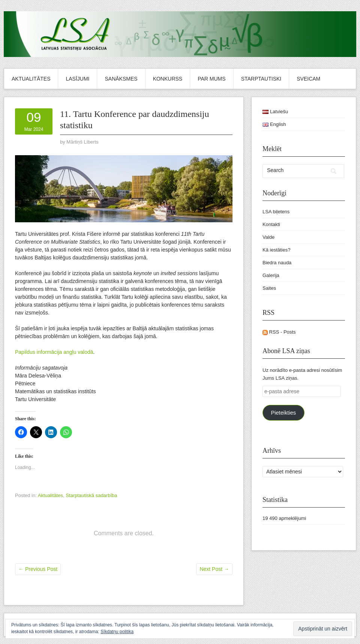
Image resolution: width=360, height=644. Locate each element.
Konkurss (168, 79)
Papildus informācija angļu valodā (54, 352)
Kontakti (271, 224)
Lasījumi (77, 79)
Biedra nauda (277, 263)
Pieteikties (283, 413)
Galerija (271, 275)
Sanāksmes (121, 79)
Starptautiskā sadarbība (91, 495)
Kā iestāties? (276, 250)
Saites (269, 288)
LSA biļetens (276, 212)
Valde (268, 237)
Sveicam (308, 79)
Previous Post (38, 569)
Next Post (214, 569)
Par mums (211, 79)
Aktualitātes (31, 79)
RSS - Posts (279, 332)
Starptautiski (261, 79)
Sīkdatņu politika (117, 632)
